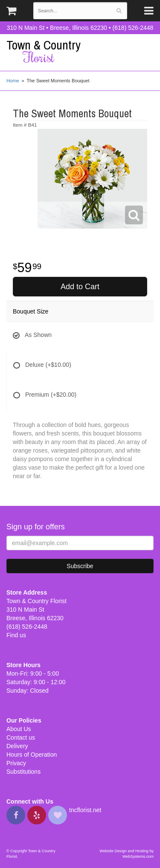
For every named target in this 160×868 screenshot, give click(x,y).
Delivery (17, 746)
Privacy (16, 763)
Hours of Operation (32, 755)
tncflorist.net (85, 810)
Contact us (21, 737)
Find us (16, 635)
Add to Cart (80, 287)
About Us (19, 729)
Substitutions (23, 772)
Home (13, 81)
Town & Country (80, 51)
